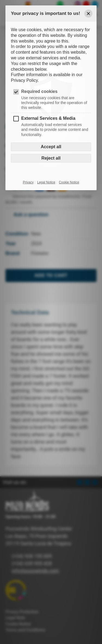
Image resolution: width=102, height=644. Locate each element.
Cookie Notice (69, 182)
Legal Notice (46, 182)
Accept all (51, 147)
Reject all (51, 158)
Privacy (28, 182)
